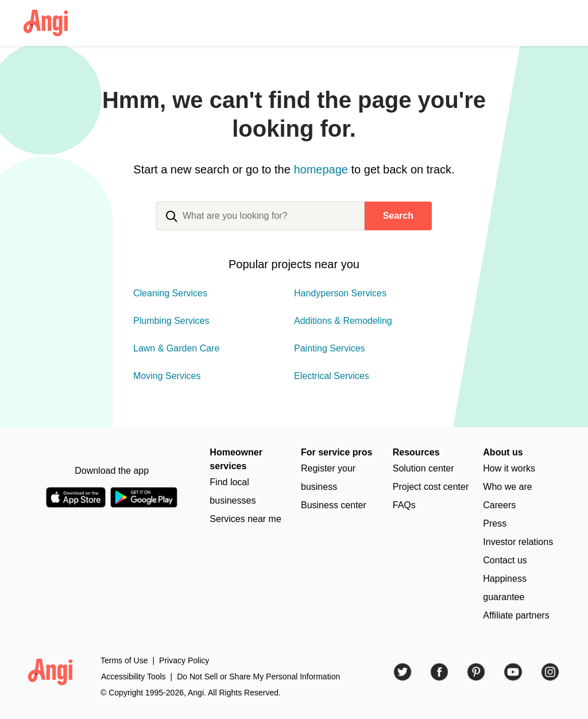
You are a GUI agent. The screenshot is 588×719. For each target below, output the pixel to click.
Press (495, 523)
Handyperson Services (340, 293)
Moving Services (167, 376)
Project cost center (431, 487)
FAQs (404, 505)
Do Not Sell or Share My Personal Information (258, 677)
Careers (499, 505)
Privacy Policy (184, 660)
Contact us (505, 560)
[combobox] (260, 225)
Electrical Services (332, 376)
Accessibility (134, 677)
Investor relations (518, 542)
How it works (509, 468)
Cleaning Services (170, 293)
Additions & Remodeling (343, 321)
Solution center (423, 468)
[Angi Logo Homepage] (46, 23)
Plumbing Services (171, 321)
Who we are (507, 487)
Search (398, 216)
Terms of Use (124, 660)
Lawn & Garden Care (176, 348)
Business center (334, 505)
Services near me (245, 519)
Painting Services (330, 348)
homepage (321, 169)
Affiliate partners (516, 615)
